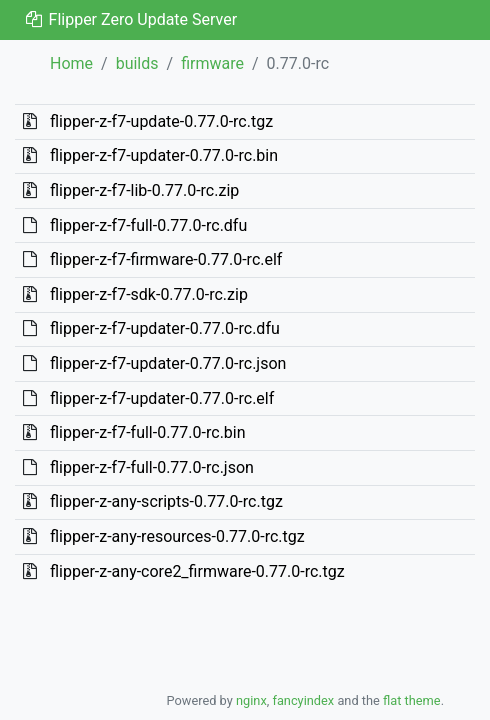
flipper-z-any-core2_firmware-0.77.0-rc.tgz (197, 571)
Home (71, 63)
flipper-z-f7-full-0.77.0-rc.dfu (148, 225)
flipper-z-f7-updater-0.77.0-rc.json (168, 363)
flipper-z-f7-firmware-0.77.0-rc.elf (166, 259)
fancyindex (303, 700)
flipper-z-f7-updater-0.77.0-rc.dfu (165, 328)
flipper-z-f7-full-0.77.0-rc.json (152, 467)
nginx (251, 700)
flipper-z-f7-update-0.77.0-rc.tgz (161, 121)
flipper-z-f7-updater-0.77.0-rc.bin (164, 155)
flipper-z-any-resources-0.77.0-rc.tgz (177, 536)
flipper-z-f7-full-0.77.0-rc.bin (148, 432)
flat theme (412, 700)
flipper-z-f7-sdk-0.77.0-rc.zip (149, 294)
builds (137, 63)
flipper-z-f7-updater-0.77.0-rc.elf (162, 398)
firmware (212, 63)
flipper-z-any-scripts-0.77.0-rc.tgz (166, 501)
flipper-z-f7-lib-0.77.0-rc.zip (144, 190)
